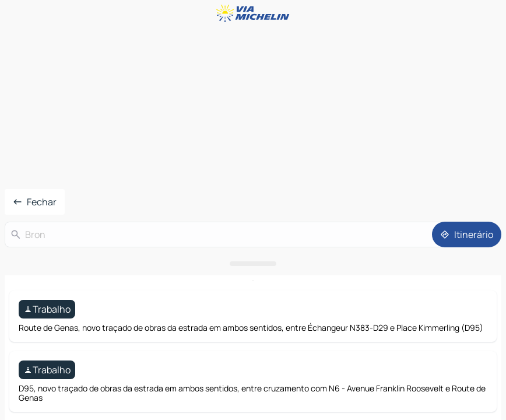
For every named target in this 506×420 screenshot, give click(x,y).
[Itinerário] (467, 235)
